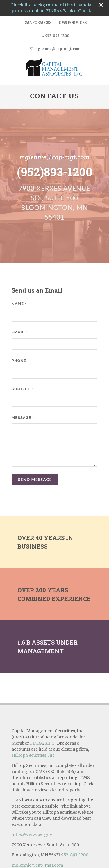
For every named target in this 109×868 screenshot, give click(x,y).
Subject (22, 389)
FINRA (36, 713)
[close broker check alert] (101, 5)
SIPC (49, 713)
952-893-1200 (55, 36)
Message (23, 418)
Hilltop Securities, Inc (33, 725)
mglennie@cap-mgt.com (55, 49)
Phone (19, 361)
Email (19, 332)
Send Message (35, 479)
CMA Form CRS (37, 23)
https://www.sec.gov (32, 804)
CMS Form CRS (73, 23)
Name (19, 304)
